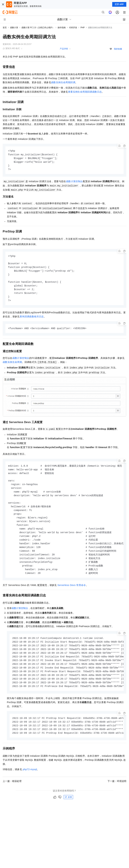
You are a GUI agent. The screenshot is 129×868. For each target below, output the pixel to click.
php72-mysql (30, 781)
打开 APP (119, 4)
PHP (83, 28)
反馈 (68, 809)
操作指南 (62, 28)
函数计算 (14, 28)
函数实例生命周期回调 (63, 82)
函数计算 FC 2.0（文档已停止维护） (38, 28)
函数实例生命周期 (12, 365)
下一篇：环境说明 (117, 793)
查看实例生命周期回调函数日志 (85, 92)
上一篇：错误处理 (12, 793)
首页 (5, 28)
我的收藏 (118, 49)
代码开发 (73, 28)
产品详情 (64, 49)
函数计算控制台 (74, 182)
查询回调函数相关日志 (32, 320)
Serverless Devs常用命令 (72, 594)
